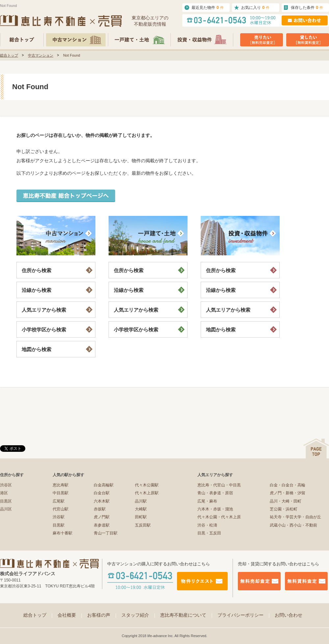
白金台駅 (102, 493)
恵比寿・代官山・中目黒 (219, 485)
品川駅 (141, 501)
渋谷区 (6, 485)
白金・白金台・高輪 (288, 485)
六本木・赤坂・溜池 (215, 509)
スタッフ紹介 (139, 615)
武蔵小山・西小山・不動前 (293, 525)
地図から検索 (37, 349)
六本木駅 (102, 501)
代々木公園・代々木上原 (219, 517)
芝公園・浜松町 (284, 509)
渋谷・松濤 (207, 525)
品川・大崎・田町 (286, 501)
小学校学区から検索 (44, 330)
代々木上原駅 (147, 493)
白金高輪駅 (104, 485)
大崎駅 (141, 509)
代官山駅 (61, 509)
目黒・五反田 (209, 533)
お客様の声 (103, 615)
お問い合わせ (289, 615)
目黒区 (6, 501)
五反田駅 (143, 525)
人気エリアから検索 (44, 310)
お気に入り (255, 7)
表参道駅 (102, 525)
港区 (4, 493)
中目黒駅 (61, 493)
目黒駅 (59, 525)
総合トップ (9, 55)
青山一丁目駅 (106, 533)
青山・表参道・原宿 (215, 493)
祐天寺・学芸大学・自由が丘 (295, 517)
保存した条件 (307, 7)
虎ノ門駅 (102, 517)
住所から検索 (37, 270)
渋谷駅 (59, 517)
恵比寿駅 (61, 485)
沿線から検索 (37, 290)
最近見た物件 (208, 7)
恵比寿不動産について (187, 615)
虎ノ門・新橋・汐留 (288, 493)
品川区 (6, 509)
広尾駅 (59, 501)
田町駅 (141, 517)
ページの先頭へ (316, 448)
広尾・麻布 (207, 501)
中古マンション (41, 55)
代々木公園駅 (147, 485)
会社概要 (71, 615)
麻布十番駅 (63, 533)
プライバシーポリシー (244, 615)
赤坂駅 (100, 509)
